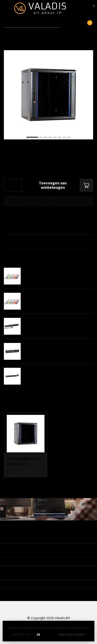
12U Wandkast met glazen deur (43, 34)
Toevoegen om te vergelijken (24, 211)
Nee (51, 634)
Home (8, 34)
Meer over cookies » (72, 634)
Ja (38, 634)
